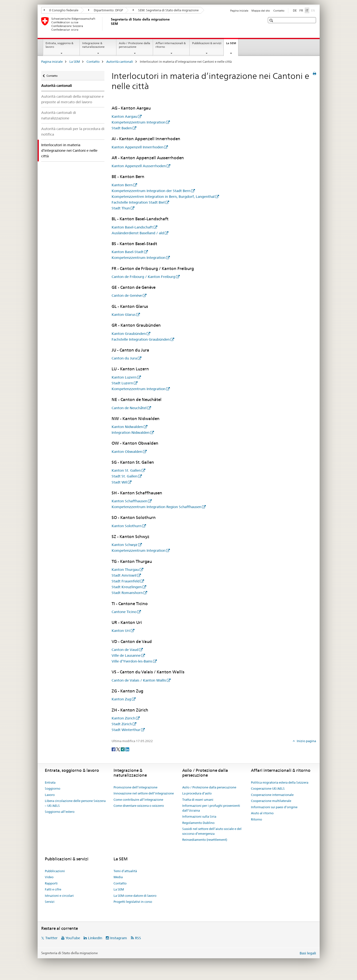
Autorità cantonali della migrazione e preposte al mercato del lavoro (72, 99)
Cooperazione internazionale (272, 795)
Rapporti (51, 883)
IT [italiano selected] (307, 10)
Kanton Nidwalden (127, 427)
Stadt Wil (119, 482)
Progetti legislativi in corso (133, 902)
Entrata (50, 782)
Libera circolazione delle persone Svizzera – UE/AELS (75, 803)
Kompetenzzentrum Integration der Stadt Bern (151, 191)
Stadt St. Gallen (125, 476)
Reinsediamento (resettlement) (205, 840)
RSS (138, 938)
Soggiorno (53, 788)
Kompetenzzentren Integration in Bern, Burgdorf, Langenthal (163, 197)
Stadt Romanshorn (127, 593)
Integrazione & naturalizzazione (93, 45)
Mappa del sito (261, 11)
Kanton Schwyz (125, 545)
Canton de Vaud (125, 650)
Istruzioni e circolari (59, 896)
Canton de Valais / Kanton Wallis (139, 680)
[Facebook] (114, 749)
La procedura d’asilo (197, 793)
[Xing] (123, 749)
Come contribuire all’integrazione (138, 800)
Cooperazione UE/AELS (268, 788)
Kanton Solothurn (127, 526)
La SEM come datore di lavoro (135, 896)
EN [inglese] (313, 10)
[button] (272, 20)
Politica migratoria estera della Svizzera (280, 782)
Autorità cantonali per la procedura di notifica (73, 131)
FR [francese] (301, 10)
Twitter (51, 938)
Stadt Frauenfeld (126, 581)
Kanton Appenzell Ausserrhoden (139, 166)
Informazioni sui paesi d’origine (274, 807)
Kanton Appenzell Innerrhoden (138, 147)
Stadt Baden (122, 128)
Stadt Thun (121, 208)
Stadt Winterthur (126, 730)
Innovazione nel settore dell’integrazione (144, 793)
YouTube (73, 938)
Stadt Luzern (122, 383)
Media (118, 877)
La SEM (232, 45)
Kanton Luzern (124, 377)
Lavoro (50, 795)
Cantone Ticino (124, 612)
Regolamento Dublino (198, 823)
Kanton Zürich (123, 718)
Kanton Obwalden (127, 452)
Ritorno (256, 819)
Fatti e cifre (53, 889)
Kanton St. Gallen (126, 470)
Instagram (119, 938)
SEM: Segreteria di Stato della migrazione (166, 10)
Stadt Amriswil (124, 575)
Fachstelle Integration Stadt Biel (138, 202)
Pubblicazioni (55, 871)
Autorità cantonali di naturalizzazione (59, 115)
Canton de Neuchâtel (129, 408)
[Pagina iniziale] (110, 24)
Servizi (50, 902)
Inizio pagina (306, 741)
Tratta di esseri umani (198, 800)
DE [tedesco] (295, 10)
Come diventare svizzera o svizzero (139, 806)
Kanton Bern (122, 185)
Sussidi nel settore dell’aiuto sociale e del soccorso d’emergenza (212, 831)
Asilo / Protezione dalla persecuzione (135, 45)
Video (49, 877)
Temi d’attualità (125, 871)
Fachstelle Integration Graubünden (141, 339)
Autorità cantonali (120, 62)
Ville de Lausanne (126, 655)
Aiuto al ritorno (262, 813)
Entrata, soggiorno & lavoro (59, 45)
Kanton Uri (121, 631)
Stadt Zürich (122, 724)
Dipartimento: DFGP (106, 10)
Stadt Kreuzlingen (127, 587)
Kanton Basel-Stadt (128, 252)
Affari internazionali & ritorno (171, 45)
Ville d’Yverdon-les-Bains (132, 661)
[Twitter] (118, 749)
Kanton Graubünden (129, 334)
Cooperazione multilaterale (271, 801)
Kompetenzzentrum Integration (138, 122)
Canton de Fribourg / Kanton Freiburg (143, 277)
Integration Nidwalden (131, 432)
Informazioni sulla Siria (199, 816)
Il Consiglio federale (61, 10)
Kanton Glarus (124, 314)
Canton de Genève (127, 295)
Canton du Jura (124, 358)
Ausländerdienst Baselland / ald (138, 233)
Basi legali (308, 953)
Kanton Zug (121, 699)
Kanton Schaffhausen (129, 501)
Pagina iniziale (239, 11)
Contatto (279, 11)
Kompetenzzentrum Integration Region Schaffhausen (156, 507)
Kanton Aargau (124, 116)
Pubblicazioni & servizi (207, 43)
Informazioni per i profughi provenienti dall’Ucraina (211, 808)
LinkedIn (95, 938)
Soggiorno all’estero (60, 812)
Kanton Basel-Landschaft (132, 227)
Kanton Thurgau (125, 569)
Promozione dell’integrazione (135, 787)
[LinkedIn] (127, 749)
